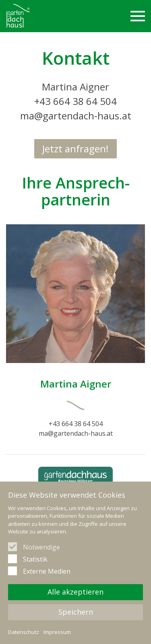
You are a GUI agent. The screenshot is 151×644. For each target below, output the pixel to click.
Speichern (76, 612)
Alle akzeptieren (75, 592)
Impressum (57, 632)
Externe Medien (47, 571)
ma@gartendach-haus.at (76, 116)
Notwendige (41, 547)
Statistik (35, 559)
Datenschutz (24, 632)
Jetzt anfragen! (75, 149)
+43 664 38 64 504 (75, 101)
